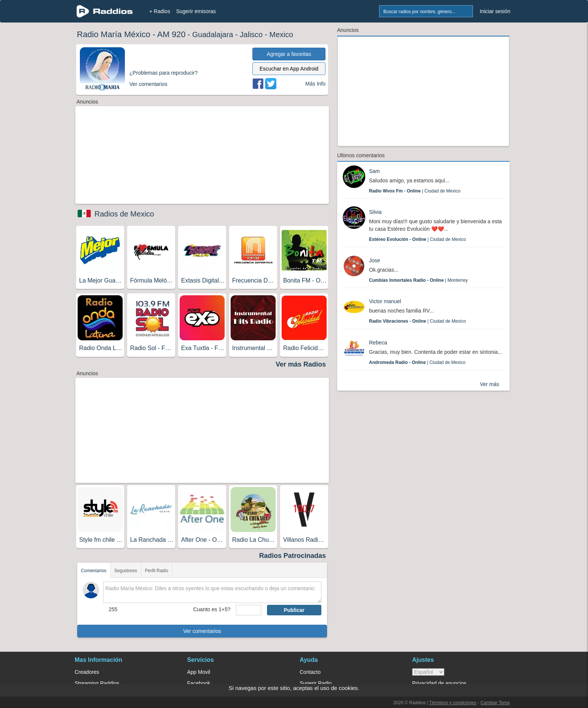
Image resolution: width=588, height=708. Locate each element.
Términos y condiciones (453, 703)
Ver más (490, 384)
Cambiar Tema (495, 703)
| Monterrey (418, 280)
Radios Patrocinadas (292, 556)
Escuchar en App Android (289, 69)
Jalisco (251, 35)
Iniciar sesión (495, 11)
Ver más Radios (301, 364)
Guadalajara (213, 35)
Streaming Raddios (97, 683)
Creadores (87, 672)
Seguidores (126, 571)
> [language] (428, 672)
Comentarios (94, 571)
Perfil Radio (157, 571)
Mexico (281, 35)
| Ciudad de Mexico (415, 191)
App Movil (199, 672)
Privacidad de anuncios (439, 683)
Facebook (199, 683)
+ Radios (160, 11)
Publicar (294, 610)
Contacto (310, 672)
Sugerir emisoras (196, 11)
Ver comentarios (202, 631)
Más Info (315, 84)
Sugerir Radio (316, 683)
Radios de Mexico (124, 214)
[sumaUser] (248, 610)
